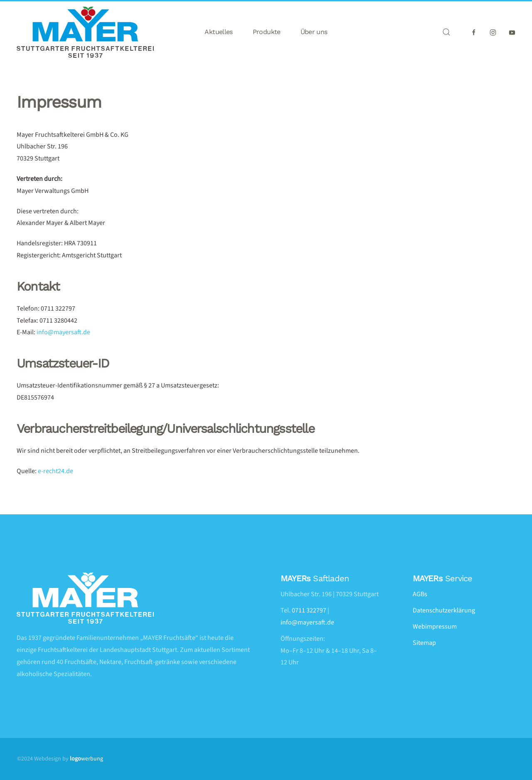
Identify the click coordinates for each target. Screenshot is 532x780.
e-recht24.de (55, 471)
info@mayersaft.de (63, 332)
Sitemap (424, 643)
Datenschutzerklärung (444, 610)
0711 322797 (309, 610)
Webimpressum (435, 627)
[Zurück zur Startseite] (85, 32)
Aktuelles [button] (218, 32)
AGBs (420, 594)
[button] (446, 32)
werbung (86, 759)
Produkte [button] (267, 32)
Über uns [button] (314, 32)
